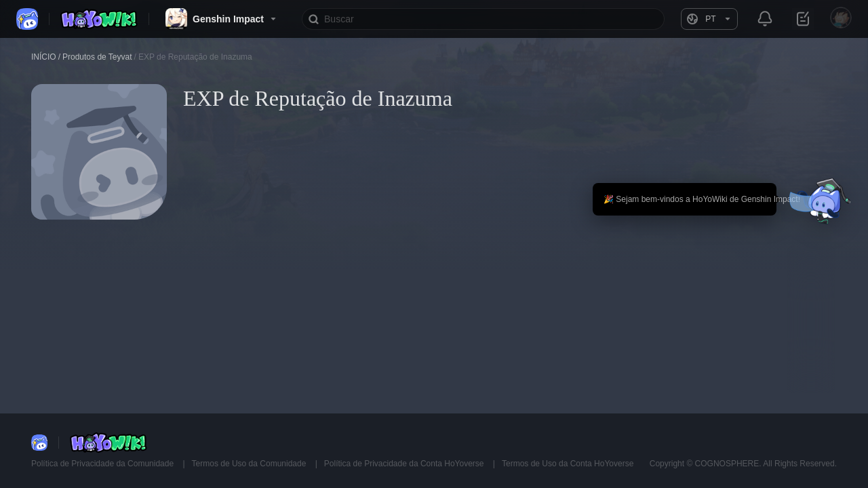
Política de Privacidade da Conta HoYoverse (405, 464)
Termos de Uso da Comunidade (250, 464)
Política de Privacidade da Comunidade (103, 464)
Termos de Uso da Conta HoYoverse (568, 464)
